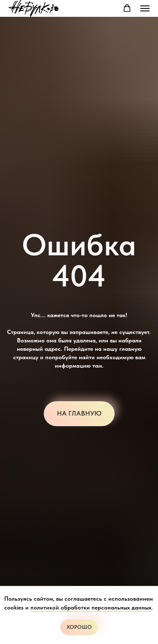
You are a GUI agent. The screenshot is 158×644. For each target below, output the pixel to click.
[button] (127, 8)
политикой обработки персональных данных (91, 607)
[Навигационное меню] (145, 8)
